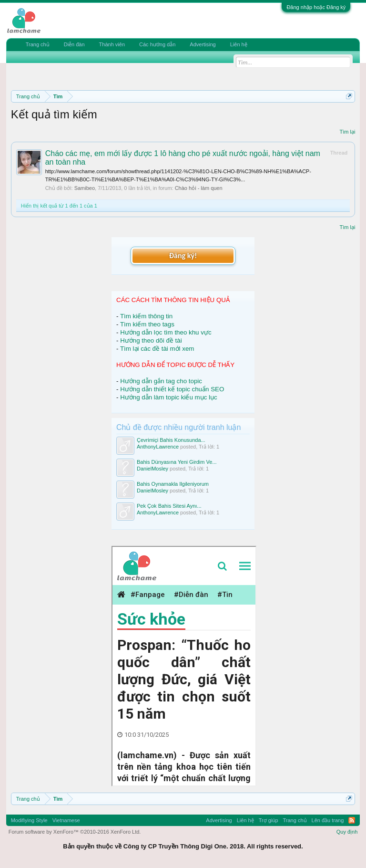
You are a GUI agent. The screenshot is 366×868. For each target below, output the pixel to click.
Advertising (203, 44)
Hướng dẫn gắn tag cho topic (161, 381)
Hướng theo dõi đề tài (151, 340)
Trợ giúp (269, 820)
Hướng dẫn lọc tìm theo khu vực (166, 332)
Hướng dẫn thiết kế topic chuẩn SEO (172, 389)
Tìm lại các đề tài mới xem (157, 349)
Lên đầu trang (328, 820)
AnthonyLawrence (158, 447)
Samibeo (85, 188)
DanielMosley (152, 469)
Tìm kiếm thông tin (146, 316)
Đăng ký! (183, 256)
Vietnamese (66, 820)
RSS (352, 820)
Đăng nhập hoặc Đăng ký (316, 7)
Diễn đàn (74, 44)
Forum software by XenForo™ (75, 832)
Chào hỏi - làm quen (199, 188)
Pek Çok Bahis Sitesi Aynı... (169, 506)
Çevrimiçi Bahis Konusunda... (171, 440)
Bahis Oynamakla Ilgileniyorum (173, 484)
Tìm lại (347, 132)
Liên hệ (239, 44)
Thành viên (112, 44)
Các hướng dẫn (157, 44)
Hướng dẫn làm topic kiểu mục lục (169, 397)
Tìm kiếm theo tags (147, 324)
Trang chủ (38, 44)
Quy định (347, 832)
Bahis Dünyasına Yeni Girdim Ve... (177, 462)
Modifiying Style (29, 820)
